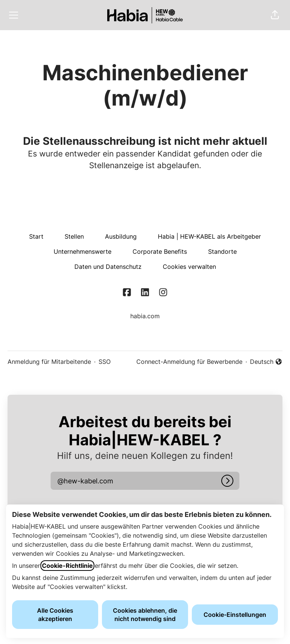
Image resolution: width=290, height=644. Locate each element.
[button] (275, 15)
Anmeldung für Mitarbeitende (49, 362)
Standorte (222, 251)
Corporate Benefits (160, 251)
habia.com (145, 316)
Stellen (74, 236)
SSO (105, 362)
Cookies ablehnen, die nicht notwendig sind (145, 615)
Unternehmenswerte (83, 251)
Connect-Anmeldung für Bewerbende (189, 362)
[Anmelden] (227, 481)
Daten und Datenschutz (108, 267)
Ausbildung (121, 236)
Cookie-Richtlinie (67, 566)
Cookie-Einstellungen (235, 615)
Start (36, 236)
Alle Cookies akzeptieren (55, 615)
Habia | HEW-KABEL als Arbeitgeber (209, 236)
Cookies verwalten (189, 267)
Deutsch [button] (266, 362)
